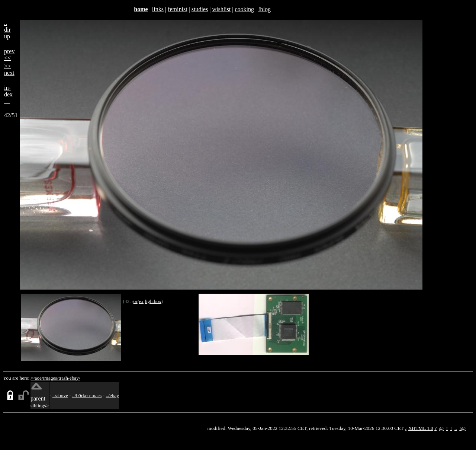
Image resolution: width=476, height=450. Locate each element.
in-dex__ (8, 94)
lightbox (153, 301)
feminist (177, 9)
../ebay (112, 395)
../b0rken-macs (87, 395)
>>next (9, 69)
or (136, 301)
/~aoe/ (37, 378)
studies (200, 9)
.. (456, 428)
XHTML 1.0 (421, 428)
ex (141, 301)
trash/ (64, 378)
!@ (462, 428)
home (141, 9)
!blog (264, 9)
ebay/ (75, 378)
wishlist (221, 9)
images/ (51, 378)
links (158, 9)
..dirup (7, 30)
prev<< (9, 55)
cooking (244, 9)
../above (60, 395)
